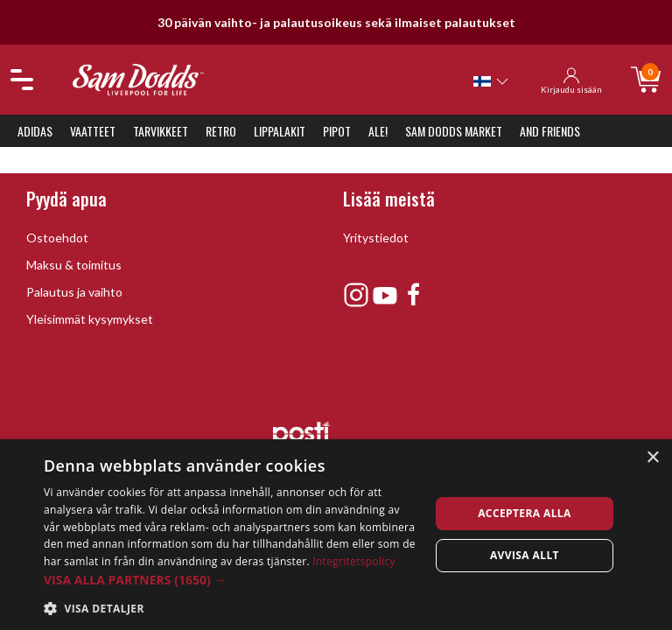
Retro (221, 131)
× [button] (652, 458)
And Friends (550, 131)
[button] (231, 580)
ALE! (378, 131)
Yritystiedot (376, 238)
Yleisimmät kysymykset (90, 319)
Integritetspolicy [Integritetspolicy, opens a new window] (354, 561)
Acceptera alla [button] (525, 513)
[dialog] (336, 535)
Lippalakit (280, 131)
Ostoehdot (57, 238)
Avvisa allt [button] (525, 555)
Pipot (337, 131)
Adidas (35, 131)
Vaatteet (93, 131)
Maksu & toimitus (74, 265)
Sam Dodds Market (454, 131)
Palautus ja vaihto (74, 292)
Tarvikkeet (161, 131)
